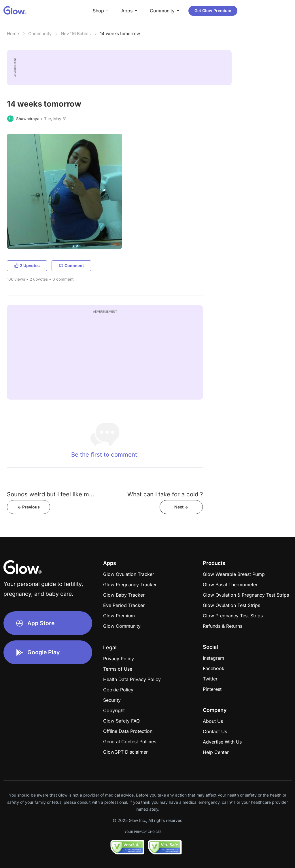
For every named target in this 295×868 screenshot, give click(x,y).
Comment (71, 265)
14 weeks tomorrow (120, 34)
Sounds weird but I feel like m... (51, 494)
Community (40, 34)
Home (13, 34)
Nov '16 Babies (76, 34)
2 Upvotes (27, 265)
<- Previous (29, 507)
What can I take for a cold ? (165, 494)
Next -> (181, 507)
